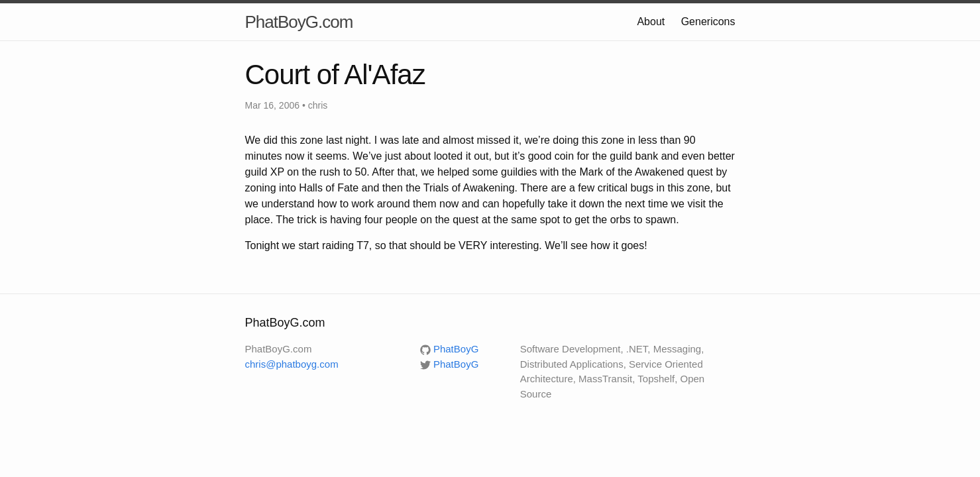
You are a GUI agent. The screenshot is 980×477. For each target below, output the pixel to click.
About (651, 22)
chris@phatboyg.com (292, 364)
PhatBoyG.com (299, 22)
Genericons (708, 22)
